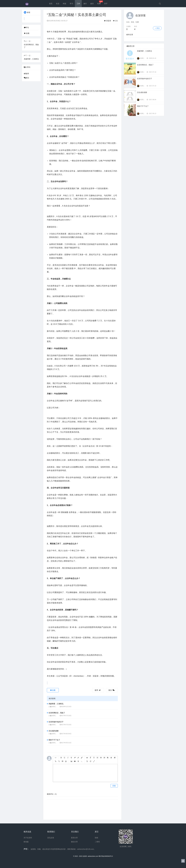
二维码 (97, 842)
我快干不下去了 (54, 740)
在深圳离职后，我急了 (57, 713)
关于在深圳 (28, 838)
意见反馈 (51, 838)
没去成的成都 (53, 731)
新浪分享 (74, 838)
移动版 (26, 842)
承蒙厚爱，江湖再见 (31, 59)
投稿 (96, 838)
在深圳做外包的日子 (56, 722)
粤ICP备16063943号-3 (106, 856)
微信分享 (74, 842)
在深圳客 (141, 16)
